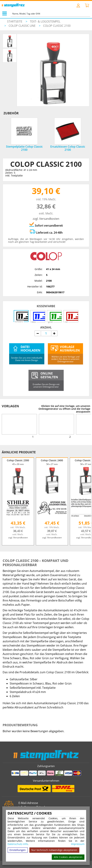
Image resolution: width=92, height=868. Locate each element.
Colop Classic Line (22, 26)
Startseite (15, 21)
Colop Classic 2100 (57, 26)
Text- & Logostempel (45, 21)
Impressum (78, 844)
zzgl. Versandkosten (46, 219)
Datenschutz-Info (18, 844)
